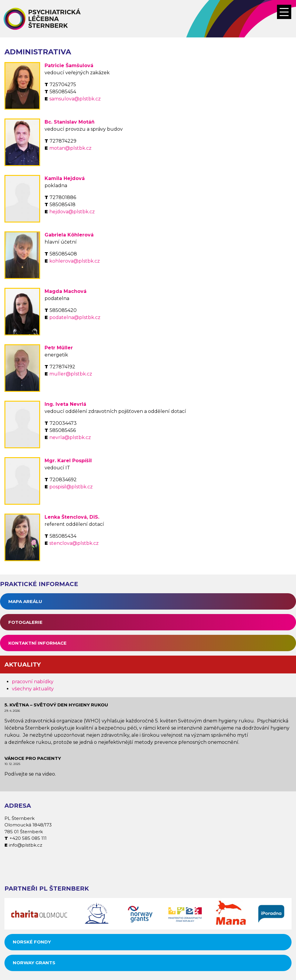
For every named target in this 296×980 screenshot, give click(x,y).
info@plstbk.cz (26, 845)
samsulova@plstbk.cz (75, 99)
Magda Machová (66, 291)
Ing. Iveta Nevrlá (65, 404)
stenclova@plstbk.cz (74, 543)
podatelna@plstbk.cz (75, 317)
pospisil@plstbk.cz (71, 487)
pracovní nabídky (33, 682)
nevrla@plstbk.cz (70, 437)
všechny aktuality (33, 689)
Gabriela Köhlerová (69, 235)
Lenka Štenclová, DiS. (72, 517)
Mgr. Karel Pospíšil (68, 461)
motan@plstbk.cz (70, 148)
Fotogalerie (25, 622)
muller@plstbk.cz (71, 374)
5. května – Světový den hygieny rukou (56, 705)
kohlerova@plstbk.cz (75, 261)
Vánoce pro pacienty (33, 758)
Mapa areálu (25, 601)
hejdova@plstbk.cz (72, 212)
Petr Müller (59, 348)
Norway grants (34, 963)
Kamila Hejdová (65, 178)
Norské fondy (32, 942)
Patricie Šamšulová (69, 66)
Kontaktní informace (37, 643)
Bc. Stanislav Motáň (70, 122)
